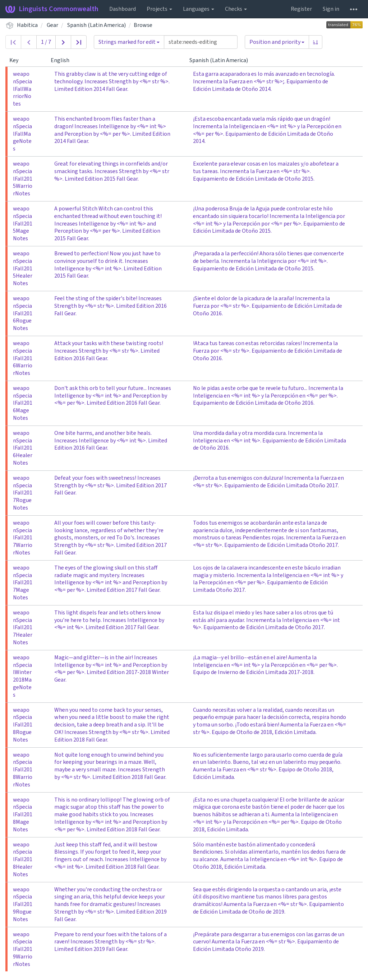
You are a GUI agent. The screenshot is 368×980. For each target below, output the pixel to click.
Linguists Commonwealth (52, 9)
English (63, 60)
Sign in (331, 9)
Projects (159, 9)
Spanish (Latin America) (96, 25)
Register (301, 9)
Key (17, 60)
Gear (52, 25)
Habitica (27, 25)
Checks (236, 9)
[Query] (201, 42)
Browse (143, 25)
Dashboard (123, 9)
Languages (199, 9)
